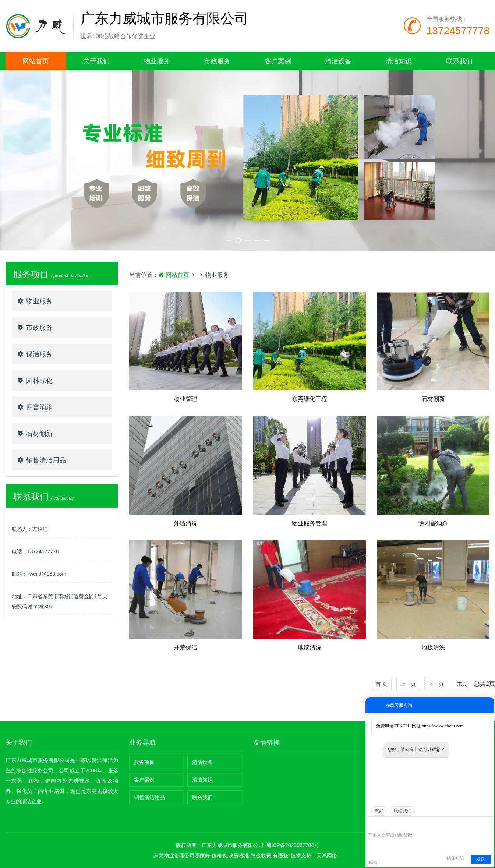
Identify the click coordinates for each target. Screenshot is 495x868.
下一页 (436, 684)
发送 (481, 859)
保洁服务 (39, 354)
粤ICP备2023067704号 (293, 845)
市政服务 (217, 61)
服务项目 (144, 762)
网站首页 (36, 61)
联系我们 (459, 61)
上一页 (408, 684)
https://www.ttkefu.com (443, 726)
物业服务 (157, 61)
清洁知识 (399, 61)
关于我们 (96, 61)
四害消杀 (39, 407)
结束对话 (456, 858)
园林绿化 (39, 381)
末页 (462, 684)
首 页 (382, 684)
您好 (379, 811)
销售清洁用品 (46, 460)
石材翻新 (39, 434)
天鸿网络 (327, 855)
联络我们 (403, 811)
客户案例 (278, 61)
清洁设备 (338, 61)
